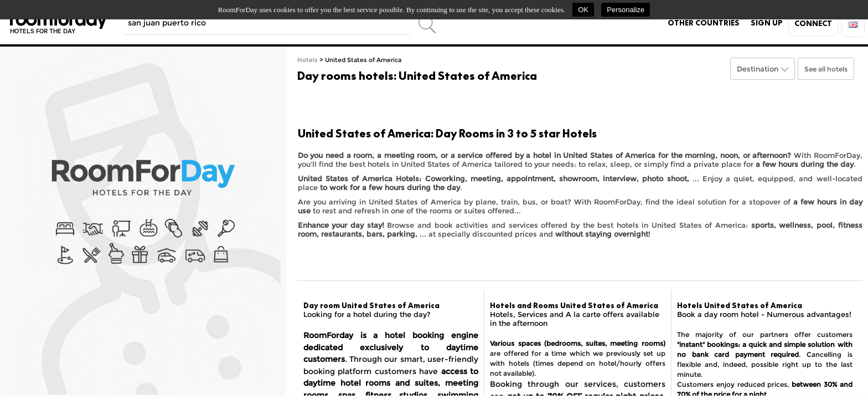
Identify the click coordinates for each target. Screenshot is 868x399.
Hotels (308, 60)
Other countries (704, 23)
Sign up (767, 23)
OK (583, 10)
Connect (813, 23)
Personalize (626, 10)
